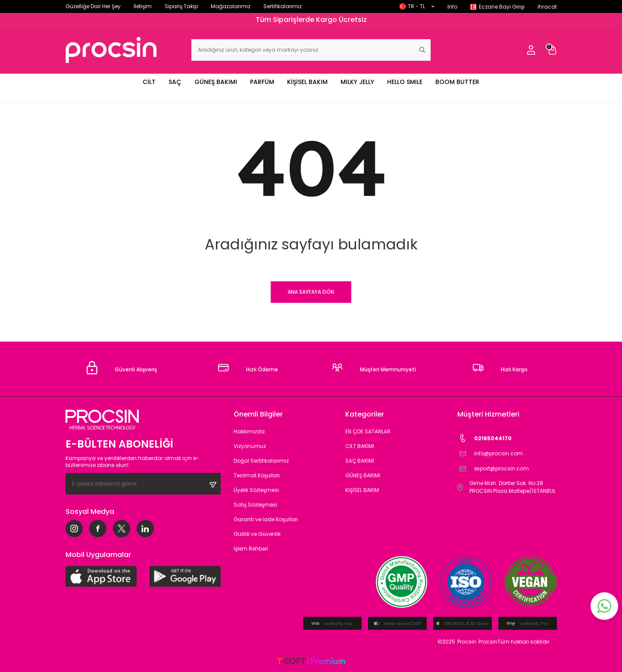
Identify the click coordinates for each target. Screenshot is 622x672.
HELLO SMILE (405, 82)
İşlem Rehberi (251, 549)
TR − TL (417, 6)
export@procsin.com (493, 468)
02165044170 (484, 438)
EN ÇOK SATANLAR (368, 431)
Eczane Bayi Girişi (502, 7)
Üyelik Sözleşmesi (256, 490)
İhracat (547, 7)
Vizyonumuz (250, 446)
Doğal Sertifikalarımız (261, 461)
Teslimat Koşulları (257, 475)
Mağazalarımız (231, 6)
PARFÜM (262, 82)
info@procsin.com (490, 453)
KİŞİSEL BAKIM (307, 82)
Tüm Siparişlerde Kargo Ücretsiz (311, 20)
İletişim (143, 6)
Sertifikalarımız (283, 6)
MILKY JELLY (357, 82)
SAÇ (175, 82)
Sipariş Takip (181, 6)
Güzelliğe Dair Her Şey (93, 6)
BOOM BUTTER (457, 82)
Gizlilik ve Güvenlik (257, 534)
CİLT (149, 82)
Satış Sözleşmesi (255, 505)
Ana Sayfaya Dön (311, 292)
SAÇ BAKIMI (360, 461)
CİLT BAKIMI (360, 446)
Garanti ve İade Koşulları (266, 519)
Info (452, 7)
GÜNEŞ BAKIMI (216, 82)
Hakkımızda (249, 431)
